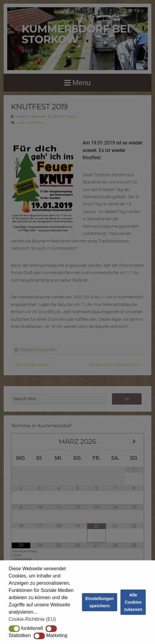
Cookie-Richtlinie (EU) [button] (32, 619)
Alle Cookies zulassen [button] (133, 602)
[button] (14, 629)
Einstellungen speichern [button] (99, 602)
